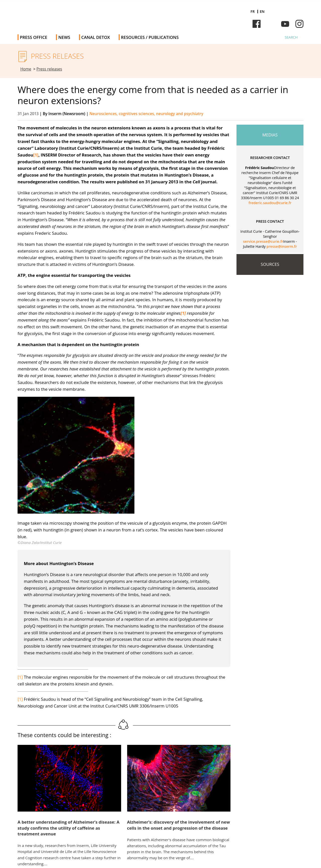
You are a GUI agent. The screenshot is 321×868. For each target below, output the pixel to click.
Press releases (49, 69)
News (64, 37)
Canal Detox (96, 37)
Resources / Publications (150, 37)
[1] (20, 677)
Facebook (257, 24)
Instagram (299, 24)
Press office (33, 37)
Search (291, 37)
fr (253, 11)
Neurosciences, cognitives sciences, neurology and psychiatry (146, 114)
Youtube (285, 24)
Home (26, 69)
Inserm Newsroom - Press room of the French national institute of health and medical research (89, 15)
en (262, 11)
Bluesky (271, 24)
